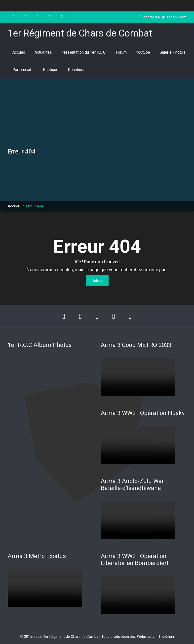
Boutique (51, 70)
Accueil (19, 52)
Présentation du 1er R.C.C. (84, 52)
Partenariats (23, 70)
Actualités (43, 52)
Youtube (143, 52)
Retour (97, 281)
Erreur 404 (34, 206)
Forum (121, 52)
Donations (77, 70)
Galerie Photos (172, 52)
